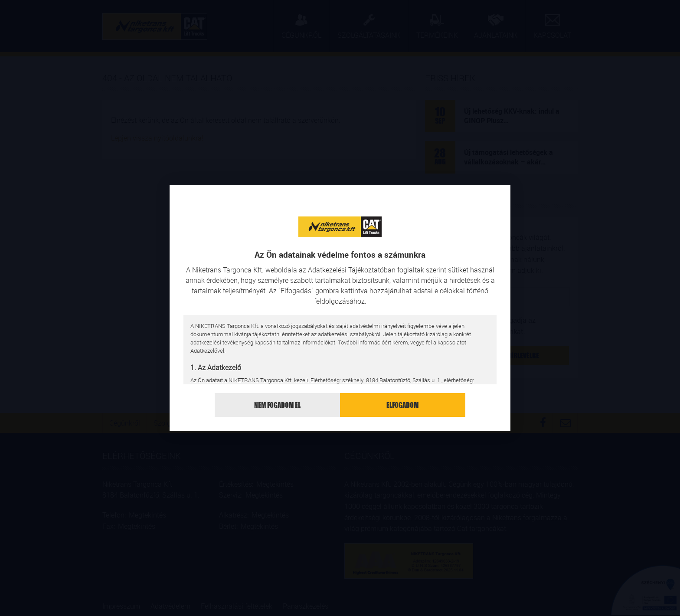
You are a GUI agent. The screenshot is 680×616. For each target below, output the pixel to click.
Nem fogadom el (277, 405)
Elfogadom (402, 405)
